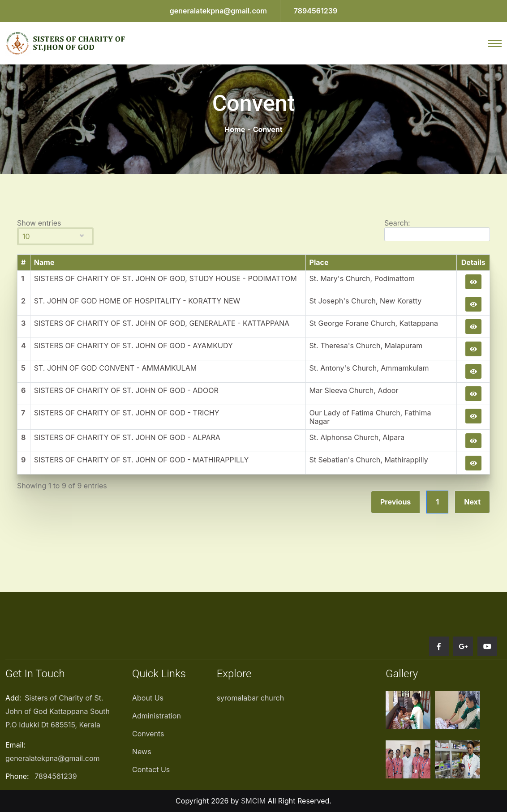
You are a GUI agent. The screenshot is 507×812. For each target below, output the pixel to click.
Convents (148, 734)
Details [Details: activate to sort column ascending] (473, 262)
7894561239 (316, 11)
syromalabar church (251, 698)
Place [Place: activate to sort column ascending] (319, 262)
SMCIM (253, 801)
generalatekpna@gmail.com (218, 11)
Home (235, 130)
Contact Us (151, 769)
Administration (157, 716)
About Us (148, 698)
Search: (437, 230)
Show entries (55, 232)
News (142, 752)
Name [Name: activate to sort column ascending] (44, 262)
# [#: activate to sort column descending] (23, 262)
